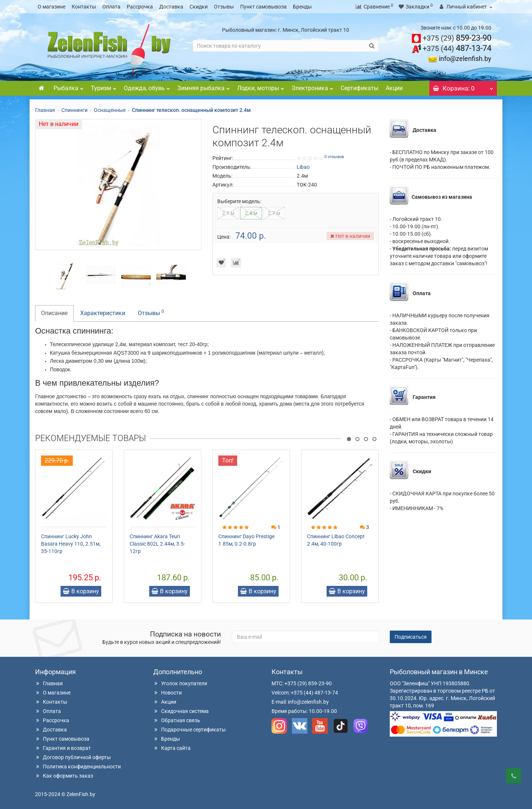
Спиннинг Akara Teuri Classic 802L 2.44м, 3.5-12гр (157, 544)
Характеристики (103, 313)
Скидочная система (181, 711)
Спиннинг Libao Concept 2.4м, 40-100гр (336, 540)
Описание (54, 313)
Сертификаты (359, 88)
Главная (45, 110)
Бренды (302, 7)
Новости (168, 693)
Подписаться (411, 637)
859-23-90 (457, 38)
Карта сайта (172, 748)
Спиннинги (74, 110)
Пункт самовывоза (263, 7)
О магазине (52, 7)
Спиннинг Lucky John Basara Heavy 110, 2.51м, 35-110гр (71, 544)
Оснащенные (110, 110)
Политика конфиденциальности (78, 767)
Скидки (199, 7)
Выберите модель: (239, 201)
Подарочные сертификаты (190, 730)
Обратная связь (177, 720)
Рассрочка (140, 7)
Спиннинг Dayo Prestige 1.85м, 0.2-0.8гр (246, 540)
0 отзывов (334, 157)
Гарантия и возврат (63, 748)
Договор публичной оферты (73, 757)
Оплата (111, 7)
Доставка (171, 7)
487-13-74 (457, 48)
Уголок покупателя (180, 683)
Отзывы (224, 7)
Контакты (84, 7)
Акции (394, 88)
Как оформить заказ (64, 776)
